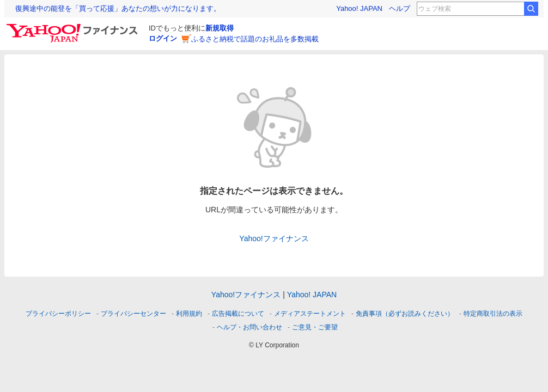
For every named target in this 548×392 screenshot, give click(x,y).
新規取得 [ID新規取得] (220, 28)
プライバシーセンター (133, 314)
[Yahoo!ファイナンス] (74, 27)
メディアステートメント (310, 314)
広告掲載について (238, 314)
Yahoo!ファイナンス (274, 238)
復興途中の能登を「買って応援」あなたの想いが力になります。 (118, 8)
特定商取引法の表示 (493, 314)
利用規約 (189, 314)
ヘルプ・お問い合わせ (249, 327)
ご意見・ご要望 (315, 327)
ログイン (163, 38)
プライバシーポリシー (58, 314)
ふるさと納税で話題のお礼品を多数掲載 (255, 39)
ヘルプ (400, 8)
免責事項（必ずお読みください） (405, 314)
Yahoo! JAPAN (359, 8)
